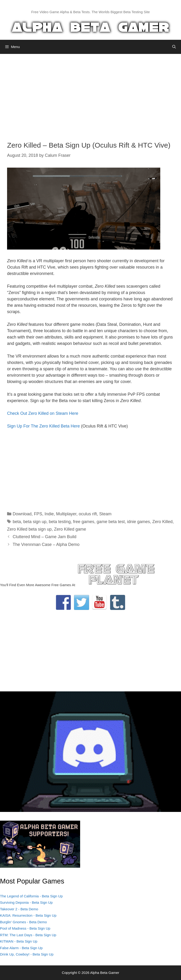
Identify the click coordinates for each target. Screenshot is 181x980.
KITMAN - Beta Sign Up (19, 941)
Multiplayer (66, 514)
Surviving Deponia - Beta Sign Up (26, 902)
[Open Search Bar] (174, 47)
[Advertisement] (90, 94)
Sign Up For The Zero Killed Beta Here (43, 426)
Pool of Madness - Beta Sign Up (25, 928)
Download (22, 514)
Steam (105, 514)
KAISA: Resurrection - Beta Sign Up (28, 915)
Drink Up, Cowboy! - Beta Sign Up (27, 954)
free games (84, 522)
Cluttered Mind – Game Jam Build (45, 537)
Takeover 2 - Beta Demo (19, 909)
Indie (49, 514)
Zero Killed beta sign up (29, 529)
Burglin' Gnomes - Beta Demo (23, 922)
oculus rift (88, 514)
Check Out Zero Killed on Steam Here (43, 413)
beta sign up (35, 522)
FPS (38, 514)
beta (17, 522)
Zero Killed (162, 522)
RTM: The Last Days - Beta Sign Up (28, 935)
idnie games (138, 522)
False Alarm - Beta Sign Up (21, 948)
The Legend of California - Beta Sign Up (31, 896)
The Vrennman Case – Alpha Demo (46, 544)
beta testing (60, 522)
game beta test (111, 522)
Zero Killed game (70, 529)
